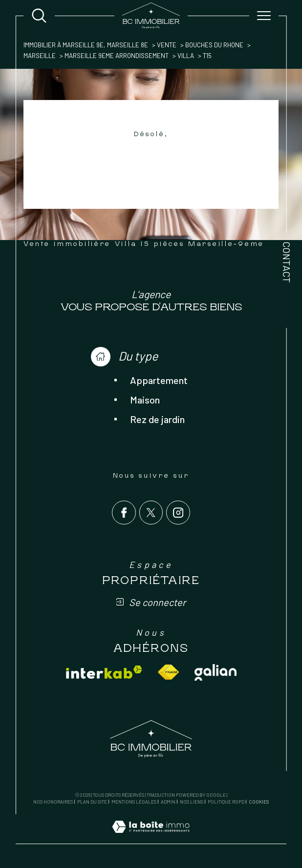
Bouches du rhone (214, 45)
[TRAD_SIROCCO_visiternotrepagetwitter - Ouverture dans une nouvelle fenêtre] (151, 513)
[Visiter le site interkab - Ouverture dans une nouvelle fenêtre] (104, 672)
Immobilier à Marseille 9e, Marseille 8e (86, 45)
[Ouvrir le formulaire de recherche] (39, 16)
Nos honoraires (53, 802)
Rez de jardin (157, 419)
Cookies (259, 802)
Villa (186, 56)
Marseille (40, 56)
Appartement (159, 380)
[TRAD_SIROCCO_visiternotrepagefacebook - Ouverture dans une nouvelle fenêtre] (124, 513)
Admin (168, 802)
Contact (287, 262)
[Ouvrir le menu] (264, 16)
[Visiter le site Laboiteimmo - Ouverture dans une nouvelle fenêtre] (151, 838)
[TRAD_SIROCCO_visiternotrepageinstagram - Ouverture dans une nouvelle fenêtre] (178, 513)
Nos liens (192, 802)
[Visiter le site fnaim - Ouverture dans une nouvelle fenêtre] (168, 672)
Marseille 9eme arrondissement (117, 56)
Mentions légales (134, 802)
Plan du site (92, 802)
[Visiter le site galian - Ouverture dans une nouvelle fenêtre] (216, 672)
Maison (145, 400)
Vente (167, 45)
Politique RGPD (226, 802)
